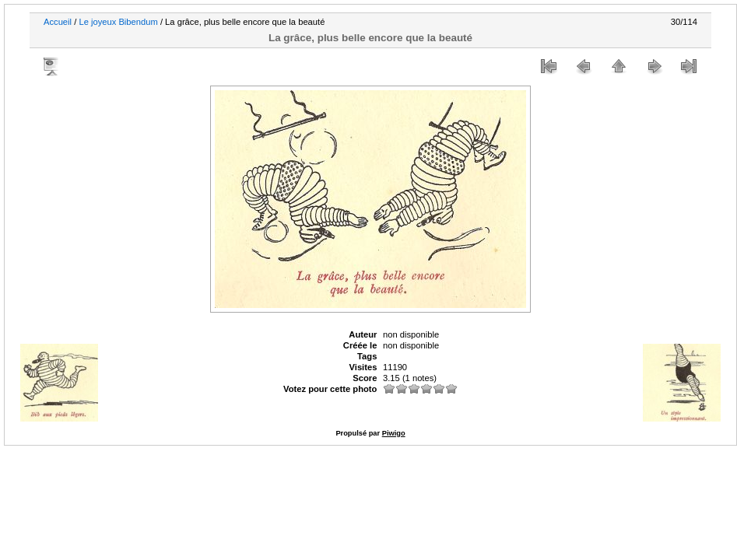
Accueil (58, 22)
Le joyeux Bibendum (118, 22)
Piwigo (394, 433)
